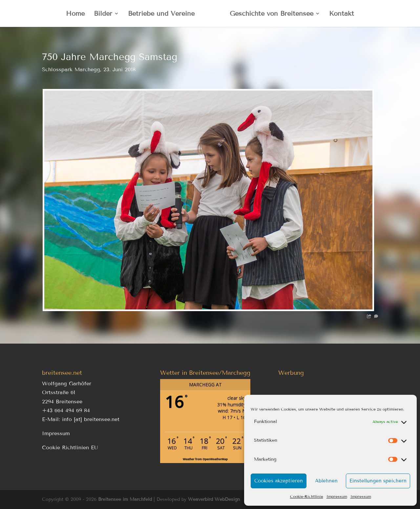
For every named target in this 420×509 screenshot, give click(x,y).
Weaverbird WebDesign (214, 499)
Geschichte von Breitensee (272, 14)
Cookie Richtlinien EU (70, 447)
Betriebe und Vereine (161, 14)
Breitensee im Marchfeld (125, 499)
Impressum (337, 496)
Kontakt (342, 14)
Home (75, 14)
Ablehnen (326, 481)
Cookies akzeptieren (279, 481)
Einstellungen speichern (378, 481)
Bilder (103, 14)
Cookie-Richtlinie (307, 496)
